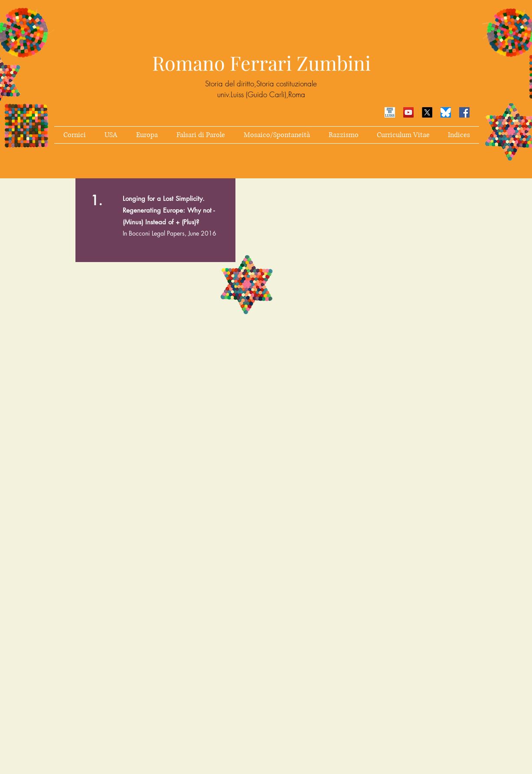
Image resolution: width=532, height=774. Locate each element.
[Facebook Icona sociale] (464, 112)
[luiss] (390, 112)
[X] (427, 112)
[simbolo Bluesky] (446, 112)
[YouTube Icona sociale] (408, 112)
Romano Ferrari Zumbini (261, 62)
